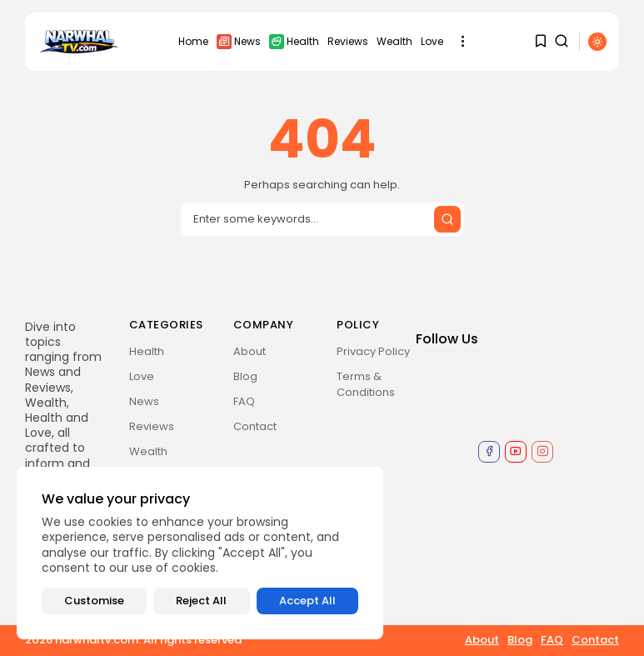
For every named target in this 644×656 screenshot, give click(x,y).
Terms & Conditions (366, 384)
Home (193, 41)
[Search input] (322, 219)
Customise (94, 601)
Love (432, 41)
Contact (255, 426)
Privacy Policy (373, 351)
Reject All (201, 601)
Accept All (307, 601)
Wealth (394, 41)
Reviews (348, 41)
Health (294, 42)
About (250, 351)
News (239, 42)
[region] (200, 553)
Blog (245, 376)
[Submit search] (447, 219)
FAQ (244, 401)
